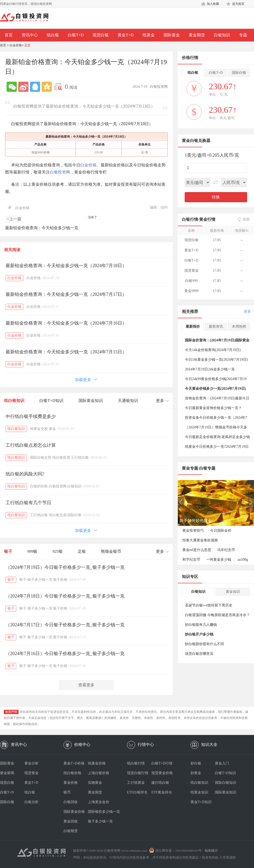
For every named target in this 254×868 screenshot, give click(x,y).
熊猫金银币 (111, 551)
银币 (67, 792)
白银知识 (222, 35)
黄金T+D (125, 35)
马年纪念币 (226, 550)
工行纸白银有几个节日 (28, 503)
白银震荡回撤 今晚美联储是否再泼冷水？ (217, 615)
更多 (247, 312)
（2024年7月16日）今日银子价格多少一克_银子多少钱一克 (65, 654)
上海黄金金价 (99, 802)
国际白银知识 (226, 783)
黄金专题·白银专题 (199, 468)
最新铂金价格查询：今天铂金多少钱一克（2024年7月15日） (66, 352)
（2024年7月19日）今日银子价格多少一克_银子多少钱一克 (65, 567)
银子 (8, 551)
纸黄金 (149, 35)
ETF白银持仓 (137, 792)
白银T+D (76, 35)
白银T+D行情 (162, 763)
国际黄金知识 (91, 401)
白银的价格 (39, 486)
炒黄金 (196, 773)
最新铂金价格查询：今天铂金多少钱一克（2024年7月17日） (66, 294)
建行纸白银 (160, 783)
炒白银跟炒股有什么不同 (204, 644)
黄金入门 (222, 763)
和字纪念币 (191, 560)
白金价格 (16, 45)
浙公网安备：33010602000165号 (179, 851)
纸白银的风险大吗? (25, 474)
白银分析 (31, 802)
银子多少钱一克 (40, 580)
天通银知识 (128, 401)
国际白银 (74, 515)
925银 (58, 551)
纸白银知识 (14, 401)
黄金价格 (71, 783)
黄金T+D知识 (201, 802)
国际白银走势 (41, 458)
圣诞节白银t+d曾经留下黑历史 (209, 605)
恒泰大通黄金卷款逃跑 (200, 540)
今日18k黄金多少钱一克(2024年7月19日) (216, 360)
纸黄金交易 (39, 429)
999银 (32, 551)
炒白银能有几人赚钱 (201, 625)
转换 (216, 197)
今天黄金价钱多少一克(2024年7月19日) (215, 389)
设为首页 (238, 4)
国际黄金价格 (74, 812)
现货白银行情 (138, 773)
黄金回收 (71, 821)
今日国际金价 (221, 531)
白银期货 (71, 831)
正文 (27, 45)
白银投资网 (60, 172)
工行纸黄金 (136, 783)
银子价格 (60, 580)
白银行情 (190, 219)
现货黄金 (31, 773)
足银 (82, 551)
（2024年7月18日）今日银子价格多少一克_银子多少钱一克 (65, 596)
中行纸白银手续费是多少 (31, 416)
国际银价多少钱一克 (100, 812)
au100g (243, 560)
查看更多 (86, 685)
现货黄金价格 (162, 773)
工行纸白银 (80, 458)
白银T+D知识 (51, 401)
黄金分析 (31, 763)
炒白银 (196, 763)
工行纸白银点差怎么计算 (31, 445)
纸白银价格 (72, 773)
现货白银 (101, 35)
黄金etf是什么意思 (197, 550)
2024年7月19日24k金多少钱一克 (210, 369)
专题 (243, 35)
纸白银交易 (58, 515)
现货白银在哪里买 (199, 654)
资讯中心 (30, 35)
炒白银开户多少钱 (199, 634)
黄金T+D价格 (74, 763)
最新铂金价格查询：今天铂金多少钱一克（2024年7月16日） (66, 323)
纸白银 (53, 35)
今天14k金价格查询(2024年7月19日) (213, 350)
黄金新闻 (7, 773)
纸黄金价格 (97, 763)
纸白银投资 (61, 458)
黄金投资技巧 (193, 531)
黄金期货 (197, 35)
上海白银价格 (99, 773)
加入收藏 (213, 4)
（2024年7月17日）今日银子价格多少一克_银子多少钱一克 (65, 625)
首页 (9, 35)
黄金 (52, 429)
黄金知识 (233, 592)
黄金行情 (207, 219)
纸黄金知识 (199, 792)
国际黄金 (172, 35)
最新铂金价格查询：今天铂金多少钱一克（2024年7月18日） (66, 266)
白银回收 (71, 802)
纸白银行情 (136, 763)
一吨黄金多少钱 (219, 560)
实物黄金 (95, 783)
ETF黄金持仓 (162, 792)
